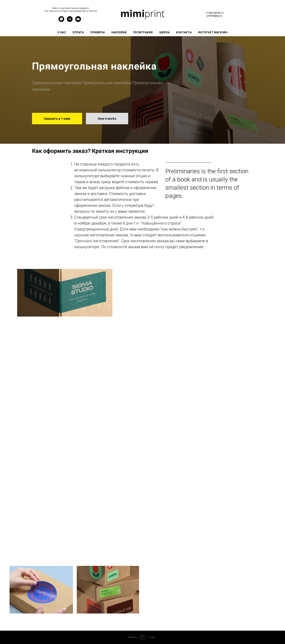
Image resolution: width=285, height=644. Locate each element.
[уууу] (61, 21)
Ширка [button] (165, 32)
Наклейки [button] (119, 32)
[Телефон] (70, 21)
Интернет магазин (213, 32)
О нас (62, 32)
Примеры (98, 32)
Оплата (78, 32)
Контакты (184, 32)
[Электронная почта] (78, 21)
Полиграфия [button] (143, 32)
